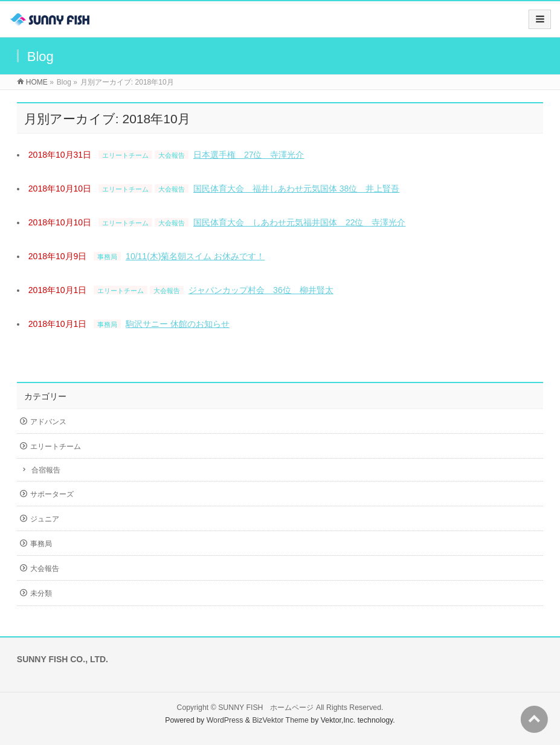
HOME (37, 82)
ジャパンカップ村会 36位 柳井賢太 (261, 290)
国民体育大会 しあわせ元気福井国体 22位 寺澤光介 (300, 222)
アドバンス (48, 422)
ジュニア (45, 519)
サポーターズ (52, 494)
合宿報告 (46, 470)
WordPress (225, 720)
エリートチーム (125, 155)
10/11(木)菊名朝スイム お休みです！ (195, 256)
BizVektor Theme (280, 720)
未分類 (41, 593)
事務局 (107, 257)
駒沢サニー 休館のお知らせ (178, 324)
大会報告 (172, 155)
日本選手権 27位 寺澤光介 (249, 155)
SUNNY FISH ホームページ (266, 708)
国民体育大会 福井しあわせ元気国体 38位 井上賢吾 (296, 189)
